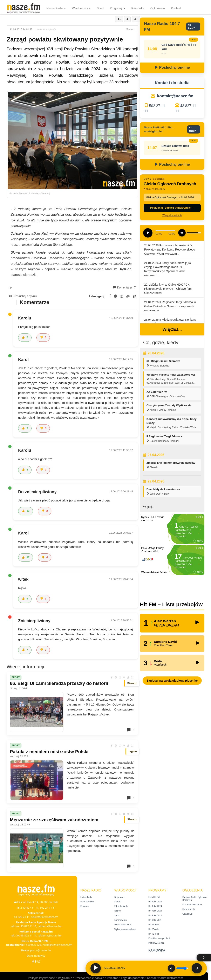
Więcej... (172, 329)
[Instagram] (39, 961)
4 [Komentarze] (130, 866)
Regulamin (65, 978)
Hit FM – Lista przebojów (171, 604)
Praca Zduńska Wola (192, 904)
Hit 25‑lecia (154, 924)
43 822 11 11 (29, 926)
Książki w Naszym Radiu (160, 938)
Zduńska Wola (121, 906)
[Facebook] (33, 961)
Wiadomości (81, 8)
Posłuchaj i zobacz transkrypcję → (172, 208)
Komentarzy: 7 (124, 287)
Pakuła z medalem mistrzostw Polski (49, 752)
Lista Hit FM (154, 897)
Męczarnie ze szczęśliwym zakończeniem (54, 820)
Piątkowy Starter (156, 943)
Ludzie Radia (86, 897)
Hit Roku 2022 (155, 915)
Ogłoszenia (158, 8)
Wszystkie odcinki (172, 215)
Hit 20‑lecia (154, 929)
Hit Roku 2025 (155, 902)
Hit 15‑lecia (154, 934)
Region (118, 911)
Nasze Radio (56, 8)
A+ (136, 19)
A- (119, 19)
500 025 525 (34, 945)
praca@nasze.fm (41, 950)
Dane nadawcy (36, 956)
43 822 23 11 (22, 917)
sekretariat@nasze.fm (45, 917)
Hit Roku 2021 (155, 920)
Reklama (84, 906)
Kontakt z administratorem (165, 978)
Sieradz (118, 902)
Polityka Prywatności (42, 978)
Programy (118, 8)
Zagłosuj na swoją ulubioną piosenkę (172, 681)
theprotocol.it (189, 909)
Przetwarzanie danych (90, 978)
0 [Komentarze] (130, 730)
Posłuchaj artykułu (23, 296)
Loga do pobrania (133, 978)
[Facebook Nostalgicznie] (36, 961)
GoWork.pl (187, 914)
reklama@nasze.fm (50, 926)
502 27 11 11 (48, 908)
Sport (100, 8)
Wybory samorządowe (125, 929)
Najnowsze (120, 897)
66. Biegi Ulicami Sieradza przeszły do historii (59, 683)
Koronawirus (120, 920)
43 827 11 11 (31, 908)
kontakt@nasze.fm (175, 96)
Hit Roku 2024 (155, 906)
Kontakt (176, 8)
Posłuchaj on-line (172, 67)
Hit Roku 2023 (155, 911)
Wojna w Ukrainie (123, 924)
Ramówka (138, 8)
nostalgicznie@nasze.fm (57, 945)
